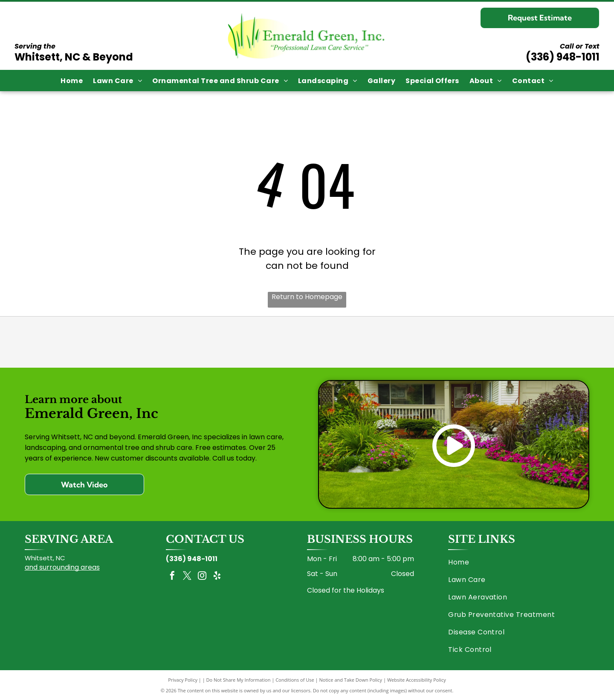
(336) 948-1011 (563, 57)
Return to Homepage (307, 297)
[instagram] (202, 577)
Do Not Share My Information (239, 680)
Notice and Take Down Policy (351, 680)
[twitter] (187, 577)
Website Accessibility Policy (417, 680)
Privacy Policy (183, 680)
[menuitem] (72, 80)
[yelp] (217, 577)
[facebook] (172, 577)
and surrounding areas (62, 567)
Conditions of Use (295, 680)
